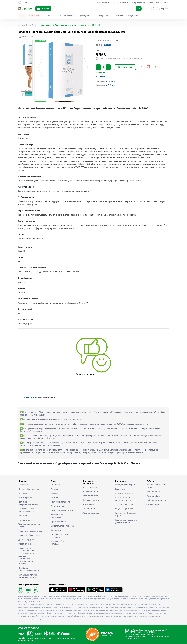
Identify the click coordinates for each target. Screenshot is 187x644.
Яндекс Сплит (49, 16)
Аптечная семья (90, 487)
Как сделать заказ (26, 485)
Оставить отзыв (58, 506)
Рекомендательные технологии (59, 536)
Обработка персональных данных (29, 569)
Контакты (55, 498)
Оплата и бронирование (29, 489)
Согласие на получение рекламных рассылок (29, 576)
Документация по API (124, 509)
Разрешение (24, 520)
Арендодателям (104, 3)
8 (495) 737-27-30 (34, 602)
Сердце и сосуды (104, 16)
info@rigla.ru (135, 638)
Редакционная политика (62, 511)
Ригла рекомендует (67, 16)
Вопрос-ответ (89, 509)
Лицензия (23, 516)
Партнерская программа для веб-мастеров (126, 521)
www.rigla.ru (98, 596)
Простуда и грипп (86, 16)
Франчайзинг (121, 489)
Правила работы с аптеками (59, 543)
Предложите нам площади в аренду (123, 499)
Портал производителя (125, 493)
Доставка (23, 493)
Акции (22, 16)
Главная (21, 25)
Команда (54, 493)
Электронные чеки (91, 513)
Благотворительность (60, 502)
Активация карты (90, 492)
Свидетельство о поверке (62, 526)
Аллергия (119, 16)
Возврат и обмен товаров (30, 535)
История (54, 489)
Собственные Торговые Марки (125, 514)
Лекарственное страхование (58, 516)
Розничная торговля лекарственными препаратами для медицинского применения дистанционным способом (28, 556)
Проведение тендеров (125, 485)
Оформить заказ (125, 67)
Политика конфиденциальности (28, 503)
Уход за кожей (133, 16)
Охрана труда (153, 505)
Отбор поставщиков (124, 505)
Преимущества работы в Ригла (158, 486)
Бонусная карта (138, 3)
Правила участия (90, 496)
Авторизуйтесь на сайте (27, 398)
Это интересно (25, 498)
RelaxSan (107, 45)
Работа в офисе (153, 496)
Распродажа (34, 16)
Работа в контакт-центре (158, 500)
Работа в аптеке (154, 492)
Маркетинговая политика (30, 531)
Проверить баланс (91, 500)
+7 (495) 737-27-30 (28, 629)
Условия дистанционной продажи (29, 526)
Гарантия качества (59, 522)
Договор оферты (26, 540)
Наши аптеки (154, 3)
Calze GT (118, 41)
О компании (56, 485)
